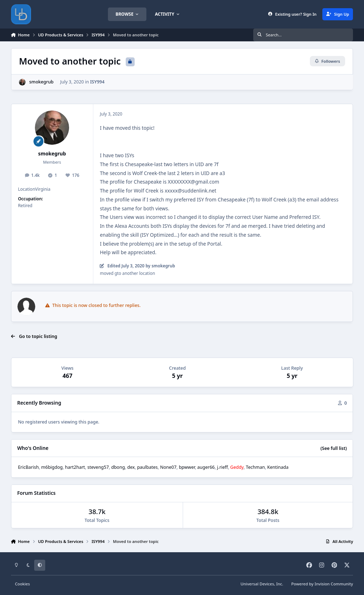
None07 (168, 467)
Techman (255, 467)
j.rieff (222, 467)
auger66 (206, 467)
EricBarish (28, 467)
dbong (118, 467)
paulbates (147, 467)
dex (131, 467)
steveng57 (98, 467)
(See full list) (334, 448)
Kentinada (278, 467)
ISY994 (97, 82)
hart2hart (75, 467)
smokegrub (41, 82)
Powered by (322, 584)
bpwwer (187, 467)
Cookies (22, 584)
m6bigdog (52, 467)
